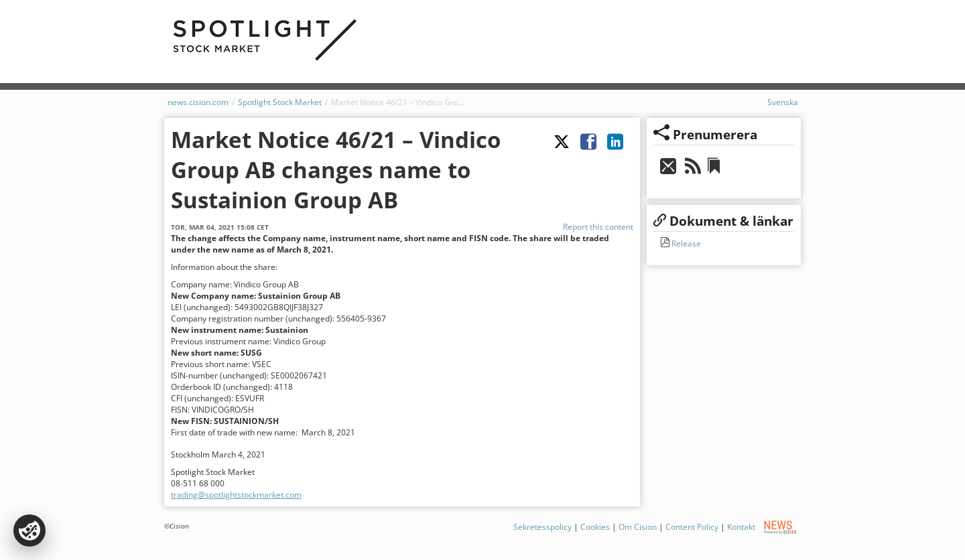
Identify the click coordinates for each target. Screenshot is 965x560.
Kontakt (741, 527)
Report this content (598, 227)
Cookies (595, 527)
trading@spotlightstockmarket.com (236, 495)
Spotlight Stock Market (280, 102)
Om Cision (638, 527)
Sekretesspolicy (542, 527)
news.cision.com (198, 102)
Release (685, 243)
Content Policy (692, 527)
